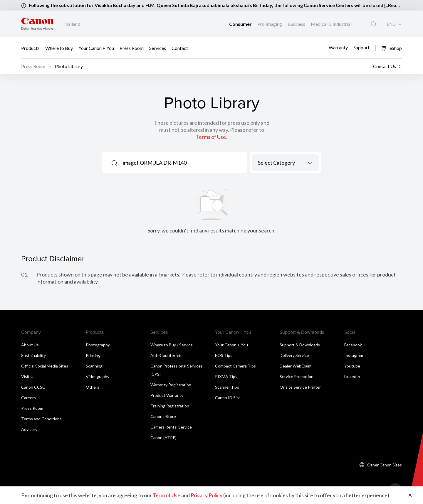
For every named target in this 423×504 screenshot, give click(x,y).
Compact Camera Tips (235, 366)
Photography (98, 345)
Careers (28, 398)
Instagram (354, 355)
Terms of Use (211, 137)
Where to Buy (59, 48)
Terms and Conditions (41, 419)
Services (158, 48)
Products (30, 48)
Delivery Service (294, 355)
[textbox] (285, 163)
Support (361, 47)
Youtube (352, 366)
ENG (391, 24)
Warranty (338, 47)
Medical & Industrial (331, 24)
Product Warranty (167, 395)
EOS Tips (224, 355)
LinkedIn (352, 376)
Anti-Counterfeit (166, 355)
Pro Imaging (270, 24)
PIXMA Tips (226, 376)
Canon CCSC (33, 387)
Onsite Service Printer (300, 387)
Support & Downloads (300, 345)
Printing (93, 355)
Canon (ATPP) (163, 438)
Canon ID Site (228, 398)
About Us (30, 345)
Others (93, 387)
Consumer (241, 24)
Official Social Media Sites (45, 366)
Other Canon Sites (385, 465)
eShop (391, 48)
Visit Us (28, 376)
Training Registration (170, 406)
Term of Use (167, 495)
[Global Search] (374, 24)
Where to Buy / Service (172, 345)
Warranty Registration (171, 385)
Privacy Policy (207, 495)
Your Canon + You (96, 48)
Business (297, 24)
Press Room (132, 48)
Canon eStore (163, 416)
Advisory (29, 429)
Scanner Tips (227, 387)
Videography (98, 376)
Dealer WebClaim (296, 366)
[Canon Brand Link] (37, 24)
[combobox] (285, 163)
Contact (180, 48)
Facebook (353, 345)
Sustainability (33, 355)
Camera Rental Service (171, 427)
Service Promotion (297, 376)
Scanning (94, 366)
